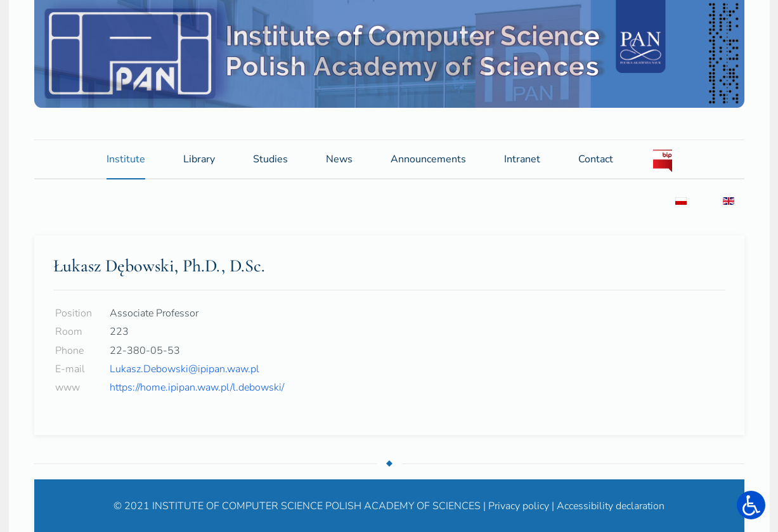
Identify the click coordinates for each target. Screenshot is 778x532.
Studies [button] (270, 159)
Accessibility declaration (611, 505)
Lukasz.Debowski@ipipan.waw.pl (185, 368)
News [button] (339, 159)
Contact (596, 159)
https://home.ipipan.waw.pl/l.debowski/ (197, 387)
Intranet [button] (522, 162)
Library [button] (199, 159)
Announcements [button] (428, 162)
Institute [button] (126, 159)
